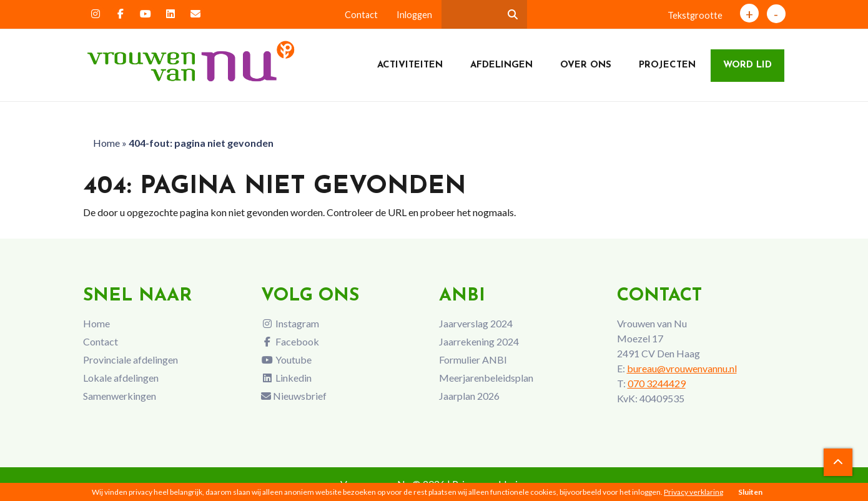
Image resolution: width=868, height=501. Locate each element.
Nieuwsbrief (294, 396)
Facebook (290, 341)
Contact (361, 15)
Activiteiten (410, 65)
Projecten (667, 65)
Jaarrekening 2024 (479, 341)
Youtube (286, 360)
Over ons (586, 65)
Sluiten (750, 492)
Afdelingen (501, 65)
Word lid (747, 65)
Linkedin (286, 378)
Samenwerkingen (120, 396)
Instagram (290, 323)
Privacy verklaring (693, 492)
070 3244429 (657, 383)
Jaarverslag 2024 (476, 323)
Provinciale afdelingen (131, 360)
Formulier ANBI (473, 360)
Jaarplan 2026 (469, 396)
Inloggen (414, 15)
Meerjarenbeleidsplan (486, 378)
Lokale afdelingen (121, 378)
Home (106, 143)
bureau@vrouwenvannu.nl (682, 368)
